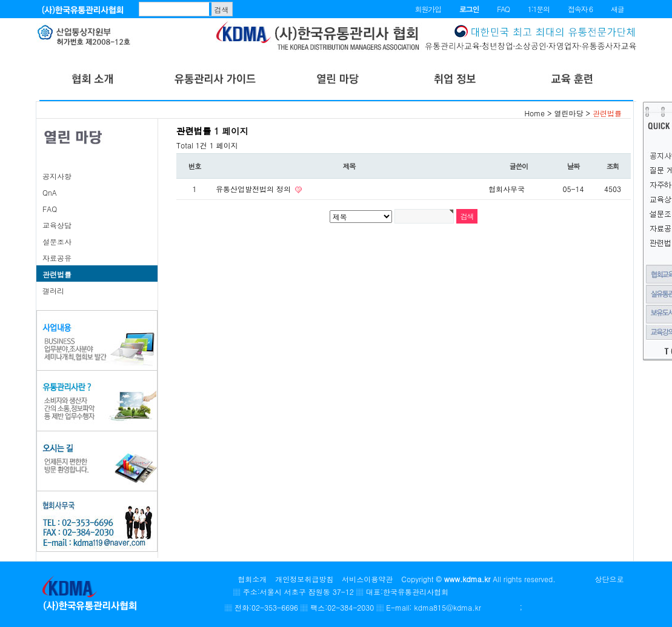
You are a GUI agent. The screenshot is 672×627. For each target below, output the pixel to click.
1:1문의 (539, 9)
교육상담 (57, 225)
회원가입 (428, 9)
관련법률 (57, 274)
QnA (50, 192)
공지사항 (57, 176)
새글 (617, 9)
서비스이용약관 (367, 579)
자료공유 (57, 258)
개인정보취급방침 (304, 579)
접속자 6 (580, 9)
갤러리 (53, 290)
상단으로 (610, 579)
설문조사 (57, 241)
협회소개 (252, 579)
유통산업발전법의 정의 (254, 189)
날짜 (574, 166)
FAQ (503, 9)
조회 (613, 166)
